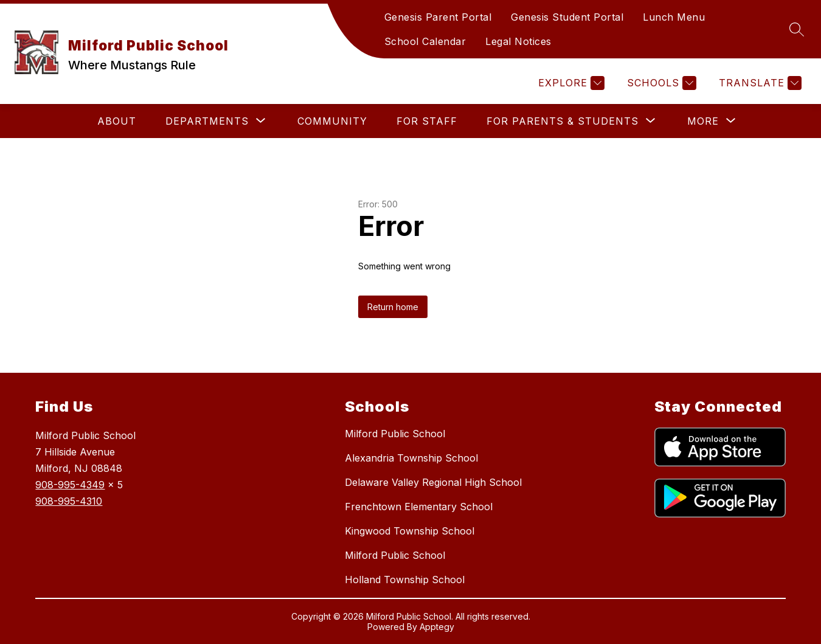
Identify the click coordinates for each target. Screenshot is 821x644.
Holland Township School (405, 580)
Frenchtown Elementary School (419, 507)
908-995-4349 (70, 485)
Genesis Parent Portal (438, 17)
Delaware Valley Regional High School (433, 482)
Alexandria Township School (411, 458)
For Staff (427, 121)
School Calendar (425, 41)
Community (332, 121)
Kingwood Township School (410, 531)
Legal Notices (518, 41)
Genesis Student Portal (567, 17)
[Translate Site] (759, 83)
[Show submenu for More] (703, 121)
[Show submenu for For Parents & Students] (563, 121)
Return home (393, 307)
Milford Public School (395, 434)
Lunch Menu (674, 17)
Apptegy (437, 627)
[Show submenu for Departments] (207, 121)
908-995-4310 (69, 501)
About (117, 121)
